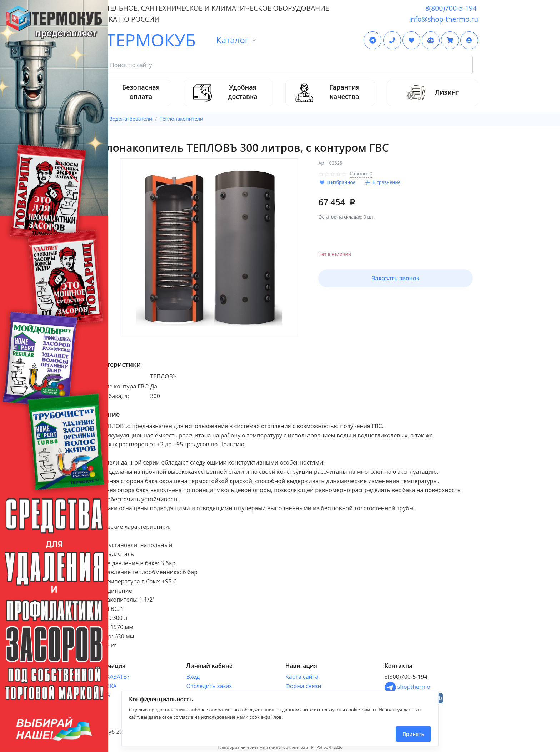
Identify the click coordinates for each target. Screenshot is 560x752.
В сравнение (387, 182)
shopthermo (407, 687)
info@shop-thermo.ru (444, 19)
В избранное (341, 182)
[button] (469, 40)
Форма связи (303, 686)
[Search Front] (288, 65)
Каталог (232, 40)
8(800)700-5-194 (451, 8)
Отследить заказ (209, 686)
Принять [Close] (413, 734)
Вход (193, 677)
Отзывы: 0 (361, 174)
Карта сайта (302, 677)
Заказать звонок (396, 278)
